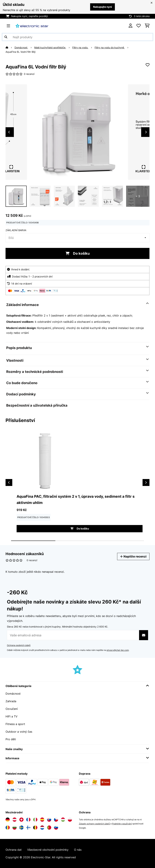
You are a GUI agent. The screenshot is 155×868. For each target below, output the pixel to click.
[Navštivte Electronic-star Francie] (28, 820)
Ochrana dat (14, 850)
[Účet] (131, 26)
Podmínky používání (122, 824)
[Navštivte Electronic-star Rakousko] (15, 820)
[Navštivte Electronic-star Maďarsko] (63, 820)
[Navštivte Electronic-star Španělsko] (42, 820)
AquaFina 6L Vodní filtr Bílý (21, 52)
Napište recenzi (133, 556)
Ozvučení (12, 709)
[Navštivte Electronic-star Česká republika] (56, 820)
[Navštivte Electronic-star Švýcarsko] (21, 820)
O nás (78, 850)
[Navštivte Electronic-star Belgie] (35, 828)
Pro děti (11, 739)
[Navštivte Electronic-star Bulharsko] (15, 828)
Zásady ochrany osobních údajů (94, 824)
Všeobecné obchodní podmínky (48, 850)
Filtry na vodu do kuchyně (110, 48)
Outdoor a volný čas (19, 732)
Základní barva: (16, 230)
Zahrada (11, 701)
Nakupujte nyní (102, 7)
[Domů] (10, 48)
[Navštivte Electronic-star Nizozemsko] (42, 828)
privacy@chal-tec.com (118, 650)
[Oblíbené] (139, 26)
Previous (9, 132)
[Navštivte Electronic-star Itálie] (35, 820)
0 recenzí (29, 74)
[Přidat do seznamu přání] (148, 65)
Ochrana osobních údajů (19, 645)
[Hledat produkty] (77, 37)
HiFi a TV (12, 716)
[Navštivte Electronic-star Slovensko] (49, 820)
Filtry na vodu (80, 48)
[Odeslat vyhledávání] (6, 37)
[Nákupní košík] (147, 26)
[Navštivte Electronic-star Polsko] (70, 820)
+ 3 (138, 196)
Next (146, 132)
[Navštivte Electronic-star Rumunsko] (8, 828)
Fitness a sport (15, 724)
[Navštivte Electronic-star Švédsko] (21, 828)
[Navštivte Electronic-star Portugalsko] (49, 828)
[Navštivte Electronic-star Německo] (8, 820)
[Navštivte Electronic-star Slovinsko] (56, 828)
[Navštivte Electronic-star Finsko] (28, 828)
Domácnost (21, 48)
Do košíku (78, 253)
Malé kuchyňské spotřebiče (50, 48)
